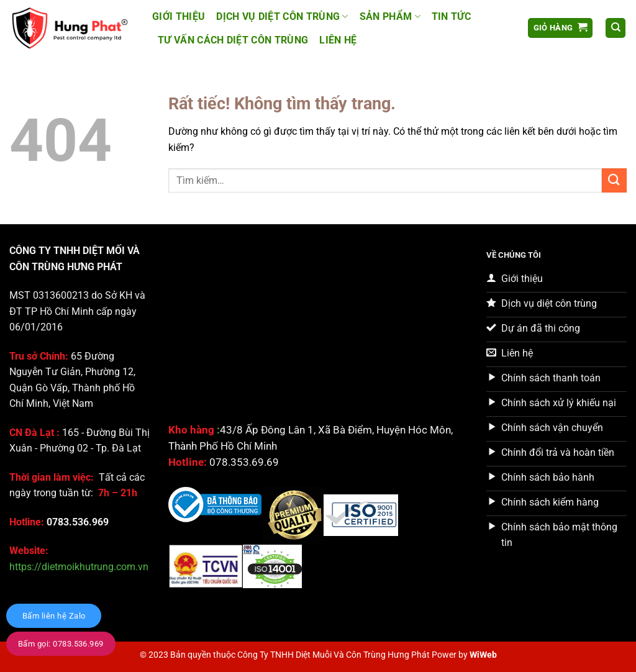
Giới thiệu (179, 16)
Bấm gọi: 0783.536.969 (61, 644)
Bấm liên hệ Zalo (54, 616)
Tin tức (451, 16)
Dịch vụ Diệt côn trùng (282, 17)
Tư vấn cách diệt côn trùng (233, 40)
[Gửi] (614, 180)
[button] (561, 28)
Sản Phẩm (390, 17)
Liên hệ (338, 40)
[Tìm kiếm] (616, 28)
